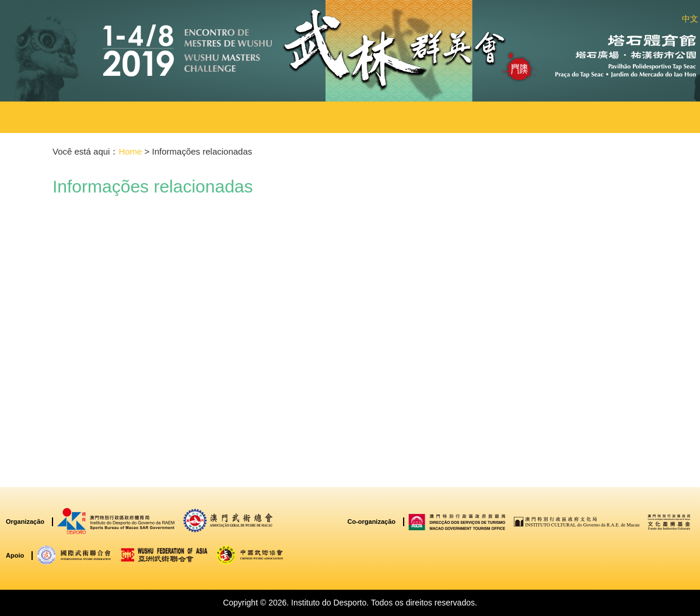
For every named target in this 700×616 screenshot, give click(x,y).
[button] (224, 117)
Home (130, 151)
